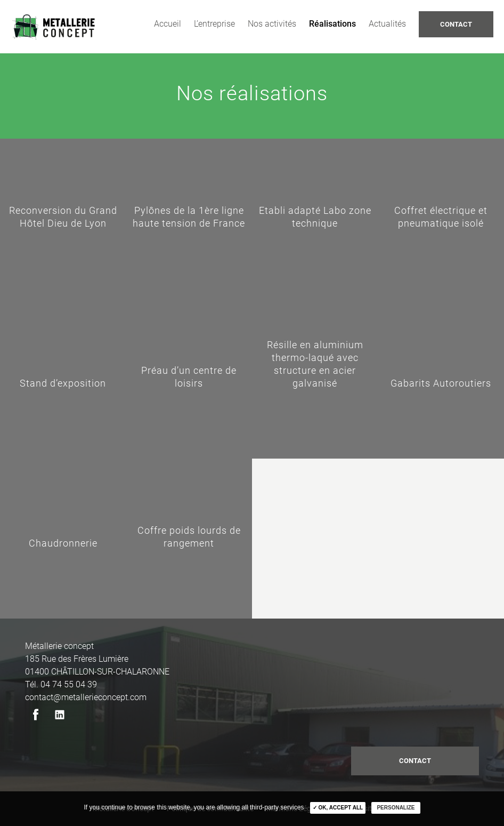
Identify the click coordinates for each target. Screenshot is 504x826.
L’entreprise (214, 24)
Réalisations (332, 24)
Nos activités (272, 24)
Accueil (168, 24)
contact (415, 761)
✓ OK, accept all (338, 808)
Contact (456, 24)
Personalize (396, 808)
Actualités (387, 24)
